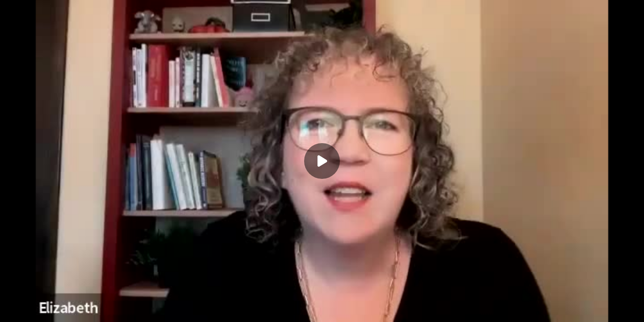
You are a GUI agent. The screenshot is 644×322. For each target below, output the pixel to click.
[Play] (322, 161)
